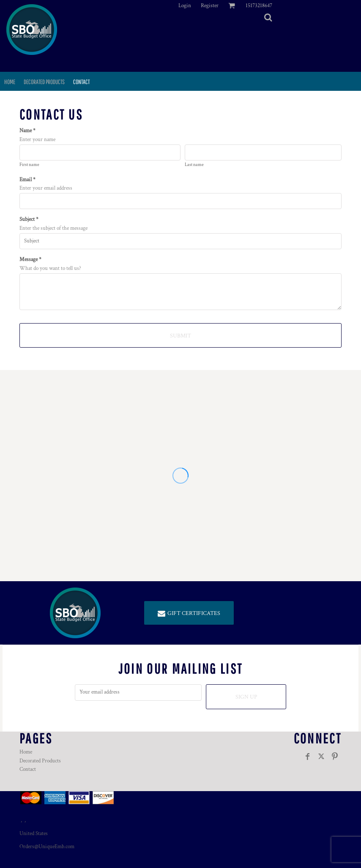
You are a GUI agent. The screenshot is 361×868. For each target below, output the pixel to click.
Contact (28, 769)
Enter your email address (46, 188)
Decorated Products (40, 761)
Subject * (29, 219)
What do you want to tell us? (50, 268)
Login (185, 6)
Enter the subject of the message (53, 228)
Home (26, 752)
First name (29, 165)
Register (210, 6)
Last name (194, 165)
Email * (27, 180)
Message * (30, 260)
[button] (268, 17)
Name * (27, 131)
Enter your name (37, 140)
